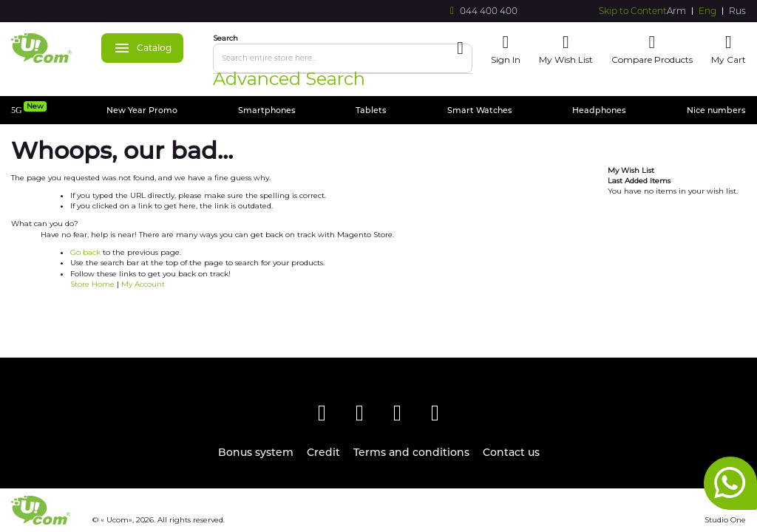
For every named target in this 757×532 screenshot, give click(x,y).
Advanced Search (289, 79)
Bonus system (256, 453)
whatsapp (730, 483)
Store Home (92, 284)
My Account (143, 284)
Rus (737, 11)
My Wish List (566, 59)
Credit (323, 453)
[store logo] (41, 48)
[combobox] (343, 58)
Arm (676, 11)
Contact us (511, 453)
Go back (85, 252)
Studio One (725, 520)
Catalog (142, 48)
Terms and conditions (411, 453)
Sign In (506, 59)
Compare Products (652, 59)
